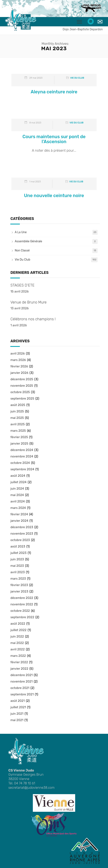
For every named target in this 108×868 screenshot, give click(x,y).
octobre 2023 (20, 540)
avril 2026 (17, 354)
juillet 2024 (18, 482)
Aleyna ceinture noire (54, 92)
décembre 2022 (22, 598)
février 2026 (19, 366)
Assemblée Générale (28, 241)
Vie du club (77, 78)
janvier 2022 (19, 669)
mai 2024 (17, 495)
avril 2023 (17, 572)
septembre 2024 (22, 469)
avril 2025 (17, 424)
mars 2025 (18, 431)
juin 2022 (17, 636)
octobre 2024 (20, 463)
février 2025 (19, 437)
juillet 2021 (18, 707)
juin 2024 (17, 489)
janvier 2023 (19, 591)
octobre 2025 (20, 392)
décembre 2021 (21, 675)
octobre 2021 (20, 688)
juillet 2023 (18, 553)
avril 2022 (17, 649)
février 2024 (19, 514)
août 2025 (18, 405)
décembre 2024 (22, 450)
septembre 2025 (22, 399)
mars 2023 (18, 579)
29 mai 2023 (36, 78)
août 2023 (18, 546)
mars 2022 (18, 656)
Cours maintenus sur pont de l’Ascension (54, 139)
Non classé (22, 251)
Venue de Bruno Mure (28, 302)
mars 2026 (18, 360)
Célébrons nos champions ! (33, 319)
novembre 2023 (22, 534)
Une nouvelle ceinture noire (54, 196)
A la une (21, 232)
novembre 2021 (21, 681)
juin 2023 (17, 559)
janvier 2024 (19, 521)
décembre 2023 (22, 527)
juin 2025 (17, 411)
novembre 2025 (22, 386)
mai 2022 (17, 643)
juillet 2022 (18, 630)
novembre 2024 (22, 456)
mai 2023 (17, 566)
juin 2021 (17, 714)
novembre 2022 (22, 604)
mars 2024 (18, 508)
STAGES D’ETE (22, 285)
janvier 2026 (19, 373)
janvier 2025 (19, 444)
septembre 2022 (22, 617)
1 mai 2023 (35, 182)
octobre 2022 (20, 611)
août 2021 (17, 701)
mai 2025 (17, 418)
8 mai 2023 (35, 123)
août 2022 (18, 624)
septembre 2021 (22, 694)
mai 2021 (17, 720)
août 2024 (18, 476)
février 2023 (19, 585)
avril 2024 (17, 501)
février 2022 (19, 662)
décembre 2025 (22, 379)
